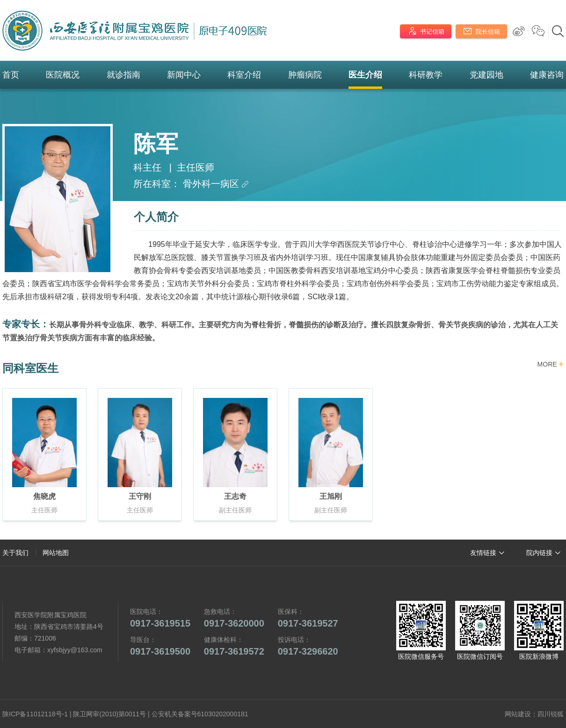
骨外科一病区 (216, 184)
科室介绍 (244, 75)
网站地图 (56, 553)
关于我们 (15, 553)
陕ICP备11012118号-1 (35, 714)
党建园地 (486, 75)
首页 (11, 75)
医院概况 (63, 75)
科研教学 (426, 75)
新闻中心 (184, 75)
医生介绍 (365, 75)
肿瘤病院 (305, 75)
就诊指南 (123, 75)
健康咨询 (547, 75)
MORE (551, 365)
